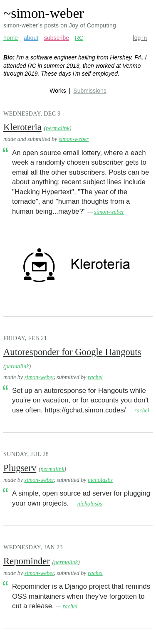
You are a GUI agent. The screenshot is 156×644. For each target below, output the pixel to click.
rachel (95, 377)
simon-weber (74, 139)
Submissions (90, 91)
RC (79, 38)
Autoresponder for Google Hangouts (72, 352)
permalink (58, 128)
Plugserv (20, 468)
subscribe (57, 38)
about (31, 38)
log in (140, 38)
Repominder (27, 561)
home (11, 38)
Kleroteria (22, 127)
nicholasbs (100, 480)
